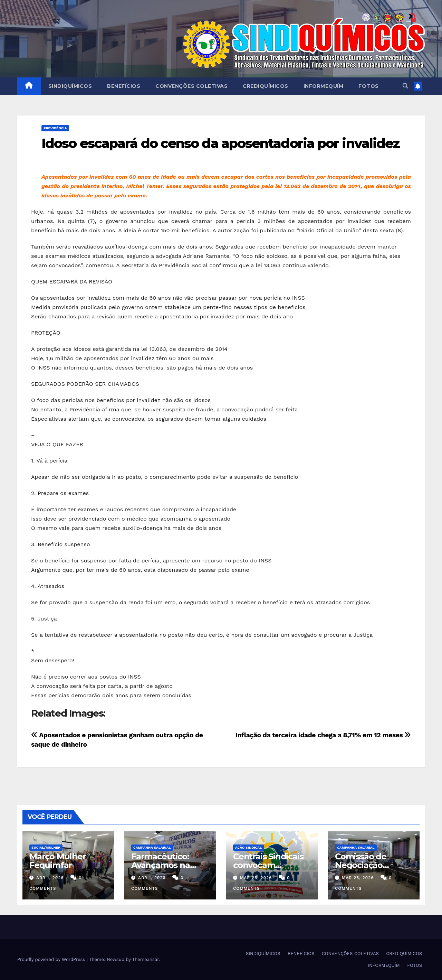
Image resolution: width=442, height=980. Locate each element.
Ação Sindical (248, 847)
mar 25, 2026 (256, 878)
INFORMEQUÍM (324, 86)
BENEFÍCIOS (124, 86)
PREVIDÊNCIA (55, 128)
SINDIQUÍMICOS (70, 86)
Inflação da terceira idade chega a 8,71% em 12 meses (323, 735)
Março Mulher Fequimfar (58, 861)
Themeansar (146, 959)
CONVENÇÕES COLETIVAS (191, 86)
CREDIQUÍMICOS (266, 86)
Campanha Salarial (152, 847)
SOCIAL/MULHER (46, 847)
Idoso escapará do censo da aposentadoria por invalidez (220, 143)
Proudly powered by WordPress (52, 959)
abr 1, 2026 (50, 878)
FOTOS (369, 86)
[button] (405, 86)
